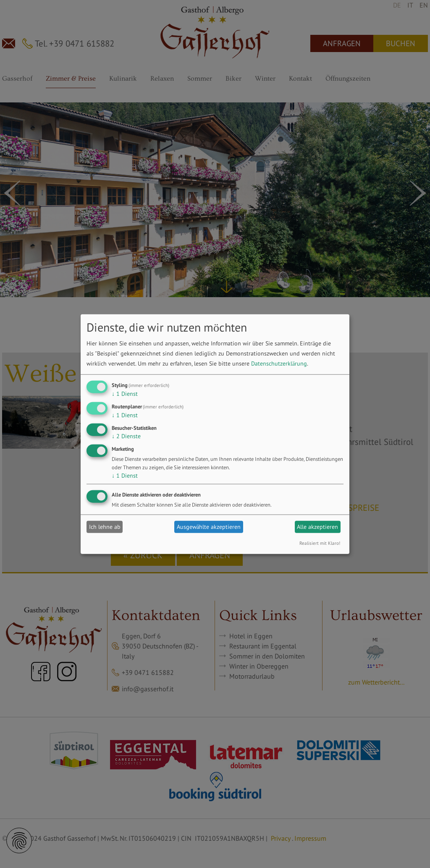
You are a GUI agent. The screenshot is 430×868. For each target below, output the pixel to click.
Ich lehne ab (105, 527)
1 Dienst (125, 394)
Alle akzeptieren (317, 527)
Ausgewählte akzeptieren (209, 527)
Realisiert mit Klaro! (320, 543)
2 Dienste (126, 436)
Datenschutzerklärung (279, 363)
